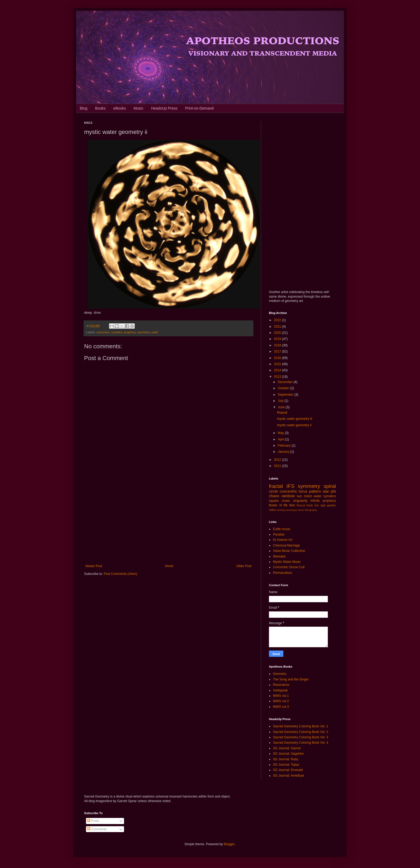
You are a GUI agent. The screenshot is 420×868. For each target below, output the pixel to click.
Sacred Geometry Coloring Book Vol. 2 (301, 732)
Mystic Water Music (287, 562)
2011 (278, 466)
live (317, 505)
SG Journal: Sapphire (288, 754)
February (285, 446)
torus (303, 491)
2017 (278, 351)
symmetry (144, 332)
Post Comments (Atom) (120, 574)
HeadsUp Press (164, 108)
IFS (290, 486)
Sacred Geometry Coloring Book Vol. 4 (301, 743)
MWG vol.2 (281, 701)
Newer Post (94, 566)
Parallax (279, 534)
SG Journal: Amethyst (288, 776)
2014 (278, 370)
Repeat (282, 413)
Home (169, 566)
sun (299, 496)
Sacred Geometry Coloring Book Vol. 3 (301, 737)
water (155, 332)
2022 (278, 320)
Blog (84, 108)
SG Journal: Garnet (287, 748)
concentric (103, 332)
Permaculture (282, 573)
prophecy (130, 332)
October (284, 388)
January (284, 452)
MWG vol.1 (281, 696)
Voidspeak (280, 690)
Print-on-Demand (199, 108)
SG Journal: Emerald (288, 770)
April (281, 439)
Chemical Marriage (286, 545)
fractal (276, 486)
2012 (278, 460)
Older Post (244, 566)
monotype (291, 510)
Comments (97, 829)
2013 (278, 377)
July (281, 401)
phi (333, 491)
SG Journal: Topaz (286, 765)
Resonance (281, 685)
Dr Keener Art (283, 540)
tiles (292, 505)
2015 (278, 364)
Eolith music (282, 529)
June (282, 407)
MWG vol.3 (281, 707)
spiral (330, 486)
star (326, 491)
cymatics (117, 332)
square (274, 501)
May (281, 433)
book (310, 505)
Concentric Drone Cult (289, 567)
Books (100, 108)
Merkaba (279, 556)
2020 (278, 333)
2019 (278, 339)
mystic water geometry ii (294, 425)
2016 (278, 358)
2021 (278, 327)
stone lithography (307, 510)
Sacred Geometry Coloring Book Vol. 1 (301, 726)
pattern (315, 491)
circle (273, 491)
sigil (323, 505)
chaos (274, 496)
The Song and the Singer (291, 679)
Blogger (229, 844)
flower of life (278, 505)
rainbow (288, 496)
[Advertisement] (168, 520)
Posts (93, 821)
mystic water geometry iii (295, 419)
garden (331, 505)
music (286, 501)
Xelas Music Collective (289, 551)
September (286, 395)
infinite (315, 501)
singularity (300, 501)
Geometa (280, 674)
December (286, 382)
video (272, 510)
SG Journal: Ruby (286, 759)
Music (139, 108)
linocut (301, 505)
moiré (308, 496)
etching (281, 510)
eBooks (120, 108)
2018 (278, 345)
